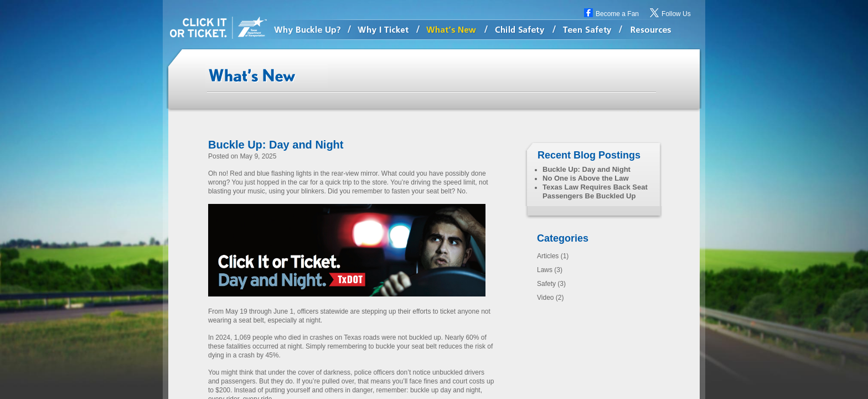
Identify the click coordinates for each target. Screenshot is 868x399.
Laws (545, 270)
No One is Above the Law (586, 178)
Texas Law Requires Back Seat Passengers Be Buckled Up (595, 191)
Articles (548, 256)
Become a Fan (617, 14)
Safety (546, 284)
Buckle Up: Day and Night (276, 145)
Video (545, 298)
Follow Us (676, 14)
